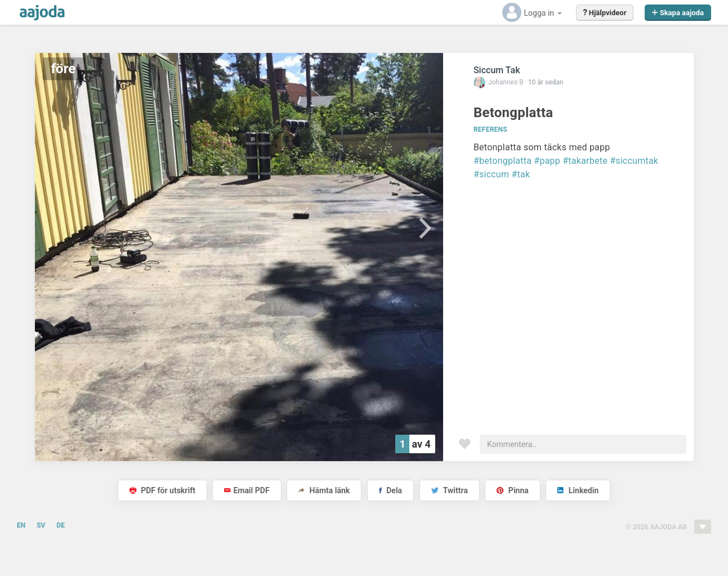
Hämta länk (324, 490)
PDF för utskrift (162, 490)
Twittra (450, 490)
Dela (390, 490)
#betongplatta (503, 161)
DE (61, 525)
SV (41, 525)
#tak (521, 174)
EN (21, 525)
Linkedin (578, 490)
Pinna (512, 490)
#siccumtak (634, 161)
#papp (547, 161)
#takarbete (585, 161)
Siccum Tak (497, 70)
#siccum (491, 174)
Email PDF (247, 490)
